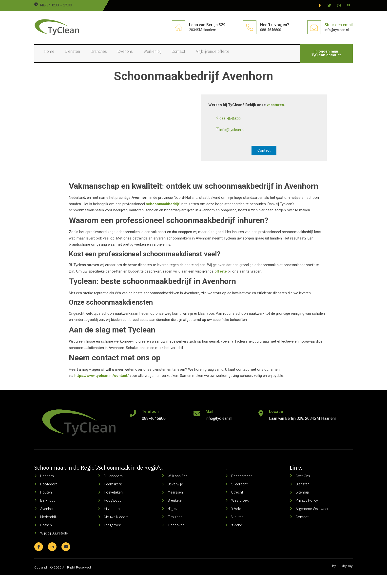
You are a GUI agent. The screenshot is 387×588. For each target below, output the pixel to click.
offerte (221, 277)
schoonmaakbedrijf (163, 210)
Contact (198, 56)
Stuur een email (339, 25)
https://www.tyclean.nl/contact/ (102, 382)
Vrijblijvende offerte (236, 56)
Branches (105, 56)
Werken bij (167, 56)
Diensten (75, 56)
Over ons (136, 56)
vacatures (275, 111)
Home (47, 56)
